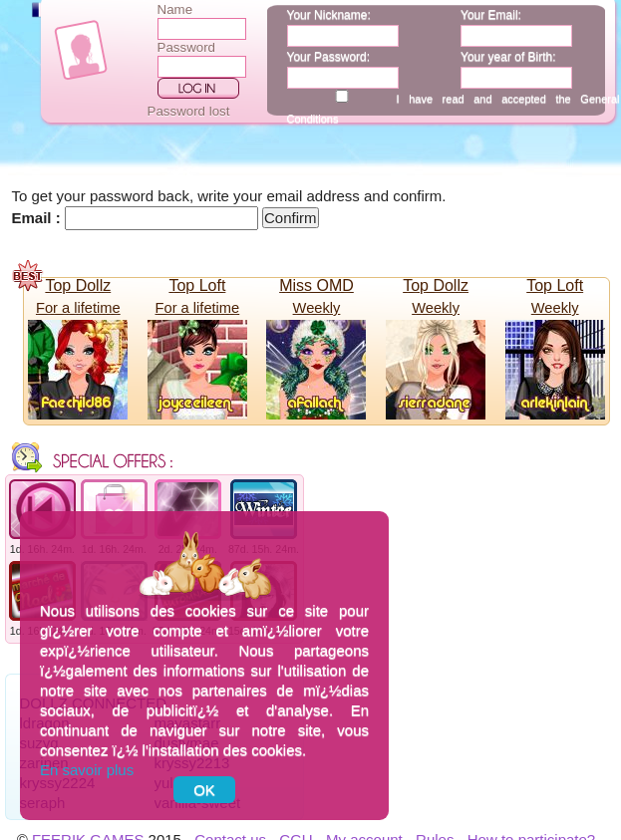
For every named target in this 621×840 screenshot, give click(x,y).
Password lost (189, 111)
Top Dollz (78, 285)
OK (204, 790)
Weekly (317, 308)
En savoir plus (87, 770)
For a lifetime (78, 308)
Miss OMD (316, 285)
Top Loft (197, 285)
